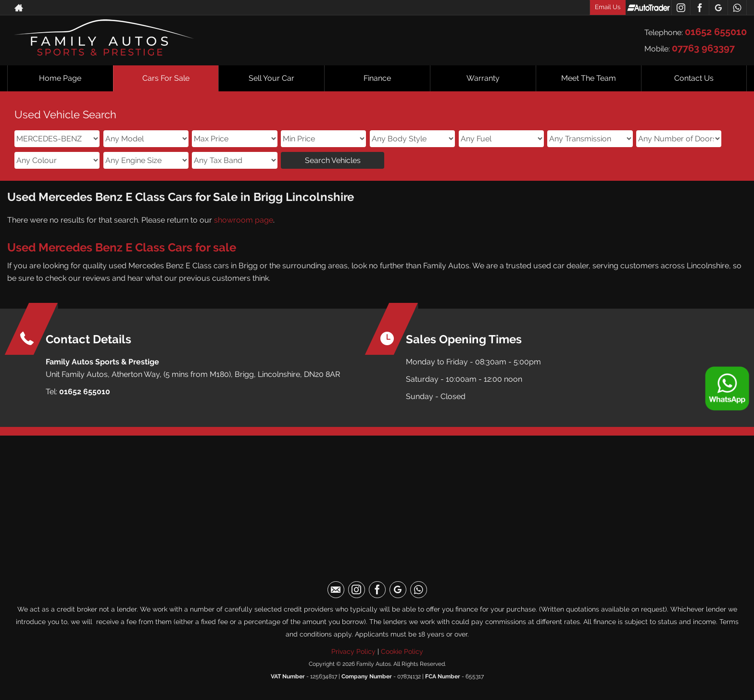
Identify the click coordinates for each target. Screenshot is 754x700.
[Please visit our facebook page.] (699, 8)
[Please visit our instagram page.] (681, 8)
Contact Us (694, 78)
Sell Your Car (271, 78)
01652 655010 (716, 32)
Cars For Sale (166, 78)
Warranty (483, 78)
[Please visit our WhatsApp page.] (737, 8)
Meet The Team (589, 78)
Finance (377, 78)
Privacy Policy (353, 651)
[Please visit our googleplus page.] (718, 8)
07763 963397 (703, 48)
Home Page (60, 78)
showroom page (244, 220)
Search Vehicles (333, 160)
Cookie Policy (402, 651)
